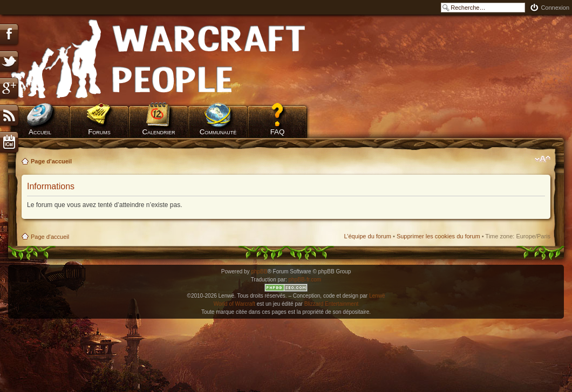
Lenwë (377, 296)
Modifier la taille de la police (543, 159)
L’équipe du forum (367, 236)
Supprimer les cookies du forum (438, 236)
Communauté (218, 132)
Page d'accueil (51, 161)
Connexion (555, 8)
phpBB (259, 271)
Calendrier (158, 132)
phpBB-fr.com (305, 280)
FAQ (278, 132)
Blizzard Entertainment (332, 304)
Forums (99, 132)
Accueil (40, 132)
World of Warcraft (234, 304)
